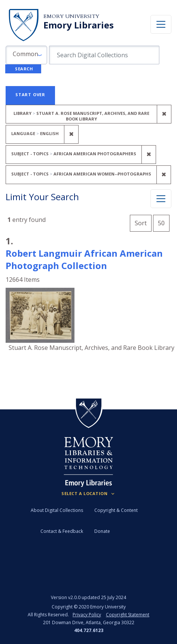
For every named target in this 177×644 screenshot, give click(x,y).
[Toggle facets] (161, 199)
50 (164, 222)
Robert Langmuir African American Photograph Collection (84, 259)
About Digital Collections (57, 510)
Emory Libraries (79, 25)
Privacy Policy (87, 615)
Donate (102, 531)
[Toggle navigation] (161, 24)
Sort (141, 223)
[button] (26, 55)
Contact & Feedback (62, 531)
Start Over (30, 94)
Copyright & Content (116, 510)
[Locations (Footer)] (88, 494)
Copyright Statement (128, 615)
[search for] (104, 55)
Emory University (71, 16)
